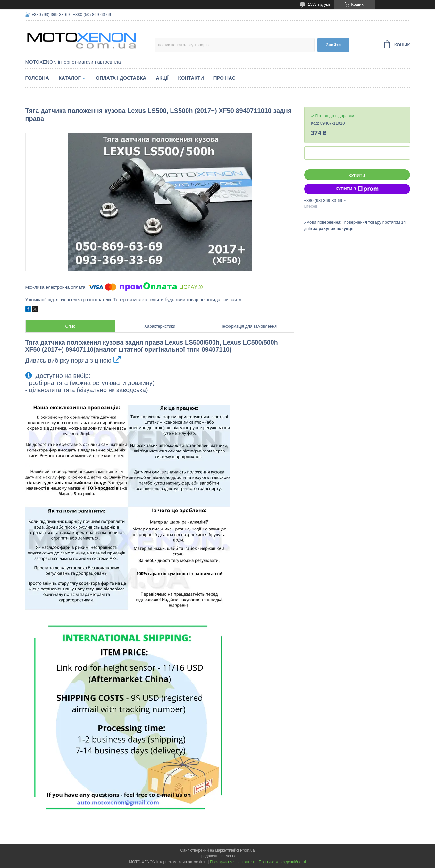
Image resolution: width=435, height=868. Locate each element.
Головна (37, 78)
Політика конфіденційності (282, 862)
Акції (162, 78)
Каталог (70, 78)
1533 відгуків (319, 4)
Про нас (225, 78)
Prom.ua (247, 850)
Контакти (191, 78)
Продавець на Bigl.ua (217, 856)
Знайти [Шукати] (333, 45)
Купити (357, 175)
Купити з (357, 189)
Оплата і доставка (121, 78)
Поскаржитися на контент (233, 862)
